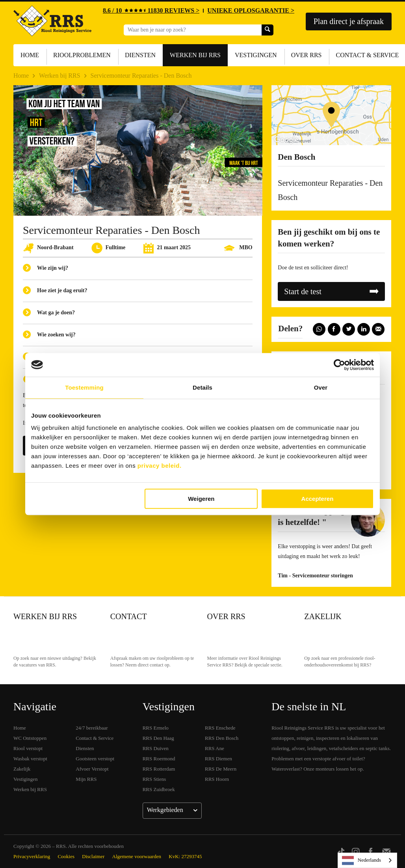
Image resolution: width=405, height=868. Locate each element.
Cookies (66, 856)
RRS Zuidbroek (159, 789)
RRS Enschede (220, 728)
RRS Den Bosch (222, 738)
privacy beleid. (160, 466)
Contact (129, 616)
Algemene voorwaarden (137, 856)
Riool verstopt (28, 748)
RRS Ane (215, 748)
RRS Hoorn (217, 779)
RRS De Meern (221, 769)
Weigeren (201, 499)
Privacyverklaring (32, 856)
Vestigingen (256, 55)
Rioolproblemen (82, 55)
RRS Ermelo (156, 728)
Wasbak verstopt (30, 759)
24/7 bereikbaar (92, 728)
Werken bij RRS (195, 55)
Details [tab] (202, 387)
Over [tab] (321, 387)
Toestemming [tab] (84, 387)
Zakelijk (323, 616)
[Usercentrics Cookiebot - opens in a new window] (339, 365)
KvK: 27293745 (185, 856)
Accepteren (318, 499)
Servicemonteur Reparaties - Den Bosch (141, 76)
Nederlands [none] (361, 861)
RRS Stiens (154, 779)
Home (30, 55)
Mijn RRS (86, 779)
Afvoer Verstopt (92, 769)
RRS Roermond (159, 759)
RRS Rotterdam (159, 769)
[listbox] (367, 860)
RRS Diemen (218, 759)
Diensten (140, 55)
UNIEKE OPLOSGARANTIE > (251, 10)
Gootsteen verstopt (95, 759)
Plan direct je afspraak (349, 21)
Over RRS (307, 55)
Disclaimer (93, 856)
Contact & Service (95, 738)
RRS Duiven (156, 748)
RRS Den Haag (158, 738)
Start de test (303, 291)
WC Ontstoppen (30, 738)
